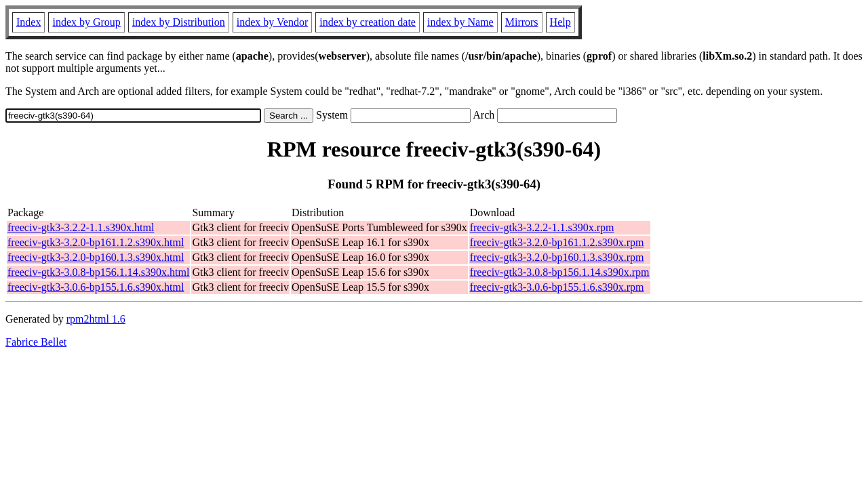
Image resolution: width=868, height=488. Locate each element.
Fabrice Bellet (36, 342)
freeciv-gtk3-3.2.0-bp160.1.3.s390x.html (96, 257)
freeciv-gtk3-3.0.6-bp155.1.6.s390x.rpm (557, 287)
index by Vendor (272, 22)
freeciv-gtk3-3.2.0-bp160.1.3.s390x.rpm (557, 257)
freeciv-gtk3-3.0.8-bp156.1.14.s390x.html (98, 272)
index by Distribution (179, 22)
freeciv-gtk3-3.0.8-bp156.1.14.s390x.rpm (560, 272)
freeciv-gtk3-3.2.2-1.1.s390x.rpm (542, 227)
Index (28, 22)
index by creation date (368, 22)
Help (560, 22)
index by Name (460, 22)
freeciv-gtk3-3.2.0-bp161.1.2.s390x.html (96, 242)
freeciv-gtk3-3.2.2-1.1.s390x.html (81, 227)
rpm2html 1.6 (96, 319)
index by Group (86, 22)
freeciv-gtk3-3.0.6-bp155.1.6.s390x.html (96, 287)
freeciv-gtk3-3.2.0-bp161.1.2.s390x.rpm (557, 242)
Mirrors (522, 22)
